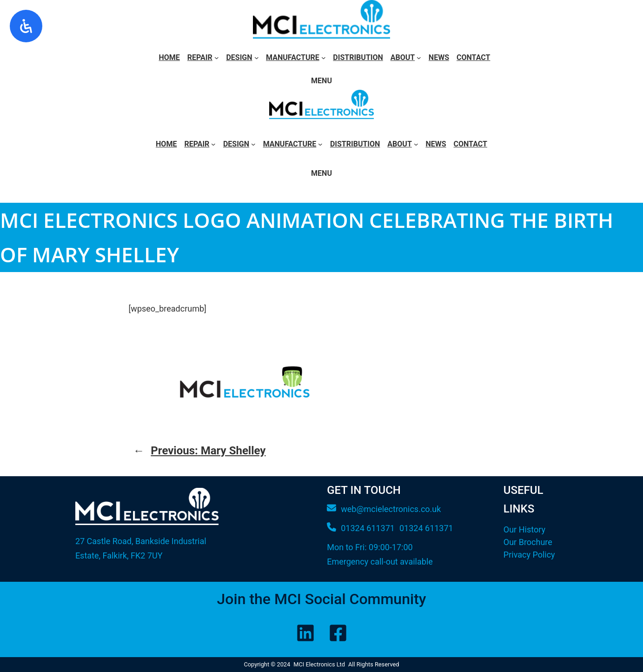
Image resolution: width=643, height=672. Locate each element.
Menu (321, 81)
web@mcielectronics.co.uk (391, 509)
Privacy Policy (529, 555)
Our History (524, 529)
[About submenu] (419, 58)
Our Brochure (528, 542)
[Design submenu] (257, 58)
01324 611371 (426, 528)
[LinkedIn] (305, 633)
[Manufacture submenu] (324, 58)
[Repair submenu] (217, 58)
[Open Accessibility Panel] (26, 26)
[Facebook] (338, 633)
